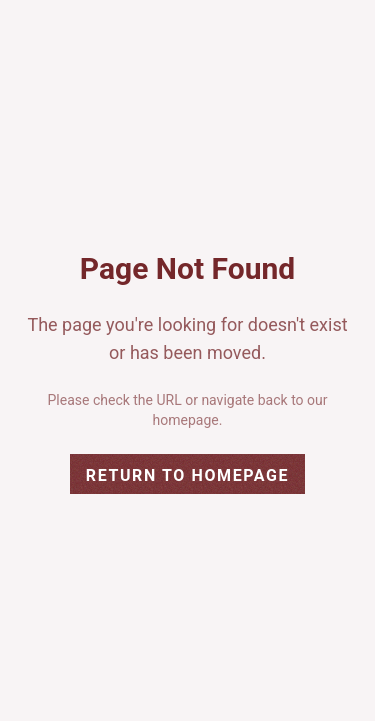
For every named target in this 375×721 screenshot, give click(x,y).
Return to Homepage (187, 475)
